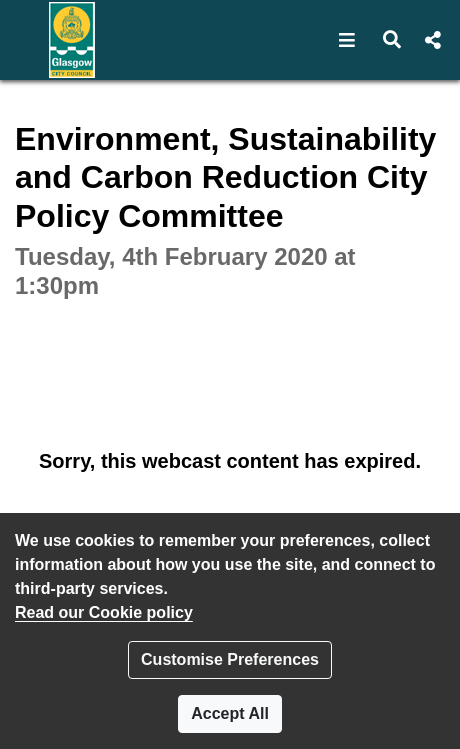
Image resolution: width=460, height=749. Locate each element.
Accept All (230, 713)
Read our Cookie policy (104, 612)
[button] (347, 40)
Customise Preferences (230, 659)
